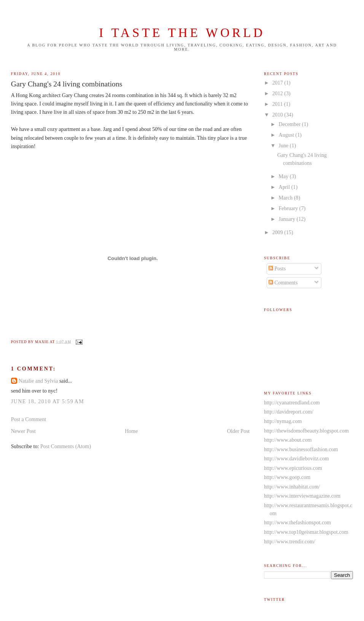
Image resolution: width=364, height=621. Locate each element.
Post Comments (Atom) (66, 446)
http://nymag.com (283, 421)
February (289, 208)
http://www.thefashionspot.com (297, 522)
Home (131, 431)
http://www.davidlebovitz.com (296, 458)
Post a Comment (29, 419)
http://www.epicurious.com (293, 468)
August (287, 135)
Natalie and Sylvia (38, 381)
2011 (278, 104)
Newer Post (23, 431)
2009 (278, 232)
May (284, 176)
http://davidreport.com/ (289, 412)
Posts (277, 268)
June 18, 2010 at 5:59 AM (48, 401)
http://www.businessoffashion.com (301, 449)
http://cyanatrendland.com (292, 402)
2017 (278, 83)
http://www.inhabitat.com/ (292, 487)
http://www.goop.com (287, 477)
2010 (278, 115)
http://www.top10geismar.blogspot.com (306, 532)
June (284, 145)
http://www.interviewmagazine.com (302, 496)
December (290, 124)
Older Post (238, 431)
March (286, 198)
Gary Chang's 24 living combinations (67, 84)
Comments (283, 283)
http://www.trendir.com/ (290, 541)
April (285, 187)
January (288, 219)
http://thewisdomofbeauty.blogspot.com (306, 431)
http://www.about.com (288, 440)
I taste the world (182, 33)
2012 (278, 93)
